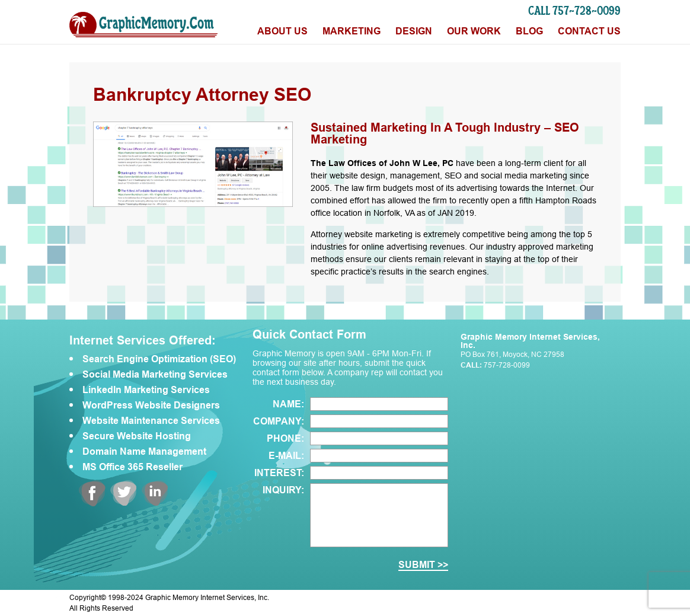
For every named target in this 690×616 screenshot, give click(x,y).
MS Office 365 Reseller (132, 467)
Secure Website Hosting (137, 436)
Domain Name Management (144, 452)
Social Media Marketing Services (155, 375)
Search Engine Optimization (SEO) (159, 359)
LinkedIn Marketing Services (146, 390)
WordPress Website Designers (151, 406)
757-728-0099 (507, 365)
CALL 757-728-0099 (574, 11)
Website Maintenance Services (151, 421)
